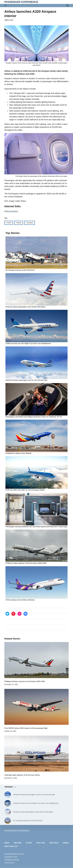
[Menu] (6, 6)
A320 (9, 223)
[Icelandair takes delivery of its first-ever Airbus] (36, 754)
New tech (54, 843)
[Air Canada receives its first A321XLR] (8, 821)
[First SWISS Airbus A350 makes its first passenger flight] (36, 707)
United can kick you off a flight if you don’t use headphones (28, 343)
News (7, 843)
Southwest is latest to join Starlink (18, 453)
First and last (11, 846)
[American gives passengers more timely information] (8, 812)
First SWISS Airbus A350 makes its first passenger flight (26, 728)
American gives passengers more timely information (25, 307)
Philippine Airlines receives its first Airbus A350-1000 (25, 681)
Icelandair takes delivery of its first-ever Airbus (22, 775)
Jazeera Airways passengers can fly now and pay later (26, 380)
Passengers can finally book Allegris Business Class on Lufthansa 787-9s (34, 417)
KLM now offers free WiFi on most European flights (25, 490)
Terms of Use (9, 863)
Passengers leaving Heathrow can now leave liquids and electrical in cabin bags (36, 527)
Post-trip (41, 843)
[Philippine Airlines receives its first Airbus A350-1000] (36, 660)
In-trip (29, 843)
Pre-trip (18, 843)
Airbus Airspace (11, 211)
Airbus (19, 223)
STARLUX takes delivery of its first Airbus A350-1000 (26, 563)
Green (66, 843)
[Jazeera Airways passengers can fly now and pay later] (8, 795)
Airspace (30, 223)
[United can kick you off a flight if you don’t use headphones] (8, 803)
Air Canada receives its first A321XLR (20, 270)
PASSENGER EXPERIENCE (21, 2)
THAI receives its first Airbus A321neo (20, 600)
